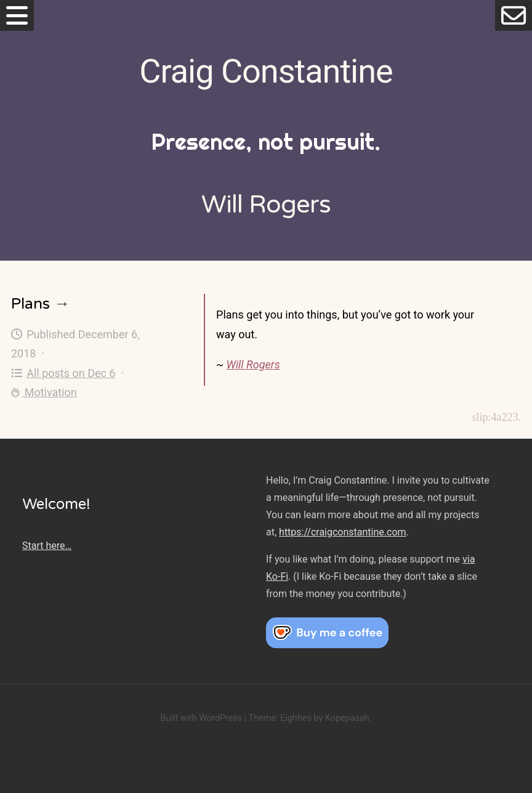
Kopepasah (347, 718)
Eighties (296, 718)
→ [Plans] (62, 304)
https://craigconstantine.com (342, 532)
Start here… (47, 546)
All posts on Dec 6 (63, 373)
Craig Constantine (266, 71)
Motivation (44, 392)
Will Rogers (253, 364)
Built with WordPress (201, 718)
